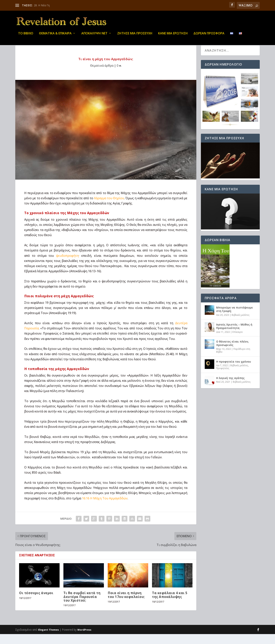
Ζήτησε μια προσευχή (135, 36)
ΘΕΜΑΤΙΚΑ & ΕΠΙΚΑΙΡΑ (55, 36)
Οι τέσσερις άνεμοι (36, 603)
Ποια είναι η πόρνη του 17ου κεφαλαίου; (126, 605)
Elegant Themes (49, 640)
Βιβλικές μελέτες (241, 325)
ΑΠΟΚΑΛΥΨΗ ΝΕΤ (94, 36)
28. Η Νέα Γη (42, 5)
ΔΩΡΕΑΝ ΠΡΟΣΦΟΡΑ (209, 36)
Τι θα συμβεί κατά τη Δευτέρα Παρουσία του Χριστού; (82, 606)
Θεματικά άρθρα (102, 75)
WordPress (84, 640)
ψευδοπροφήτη (67, 266)
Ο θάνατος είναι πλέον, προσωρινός (233, 353)
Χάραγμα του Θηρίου (109, 208)
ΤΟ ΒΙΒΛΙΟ (26, 36)
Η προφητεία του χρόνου (234, 371)
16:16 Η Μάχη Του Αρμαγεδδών (105, 508)
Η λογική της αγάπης (230, 388)
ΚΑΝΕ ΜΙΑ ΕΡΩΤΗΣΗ (173, 36)
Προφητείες (223, 378)
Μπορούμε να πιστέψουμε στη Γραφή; (235, 319)
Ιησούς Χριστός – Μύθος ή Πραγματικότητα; (234, 336)
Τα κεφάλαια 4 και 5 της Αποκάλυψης (170, 605)
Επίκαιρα (237, 342)
